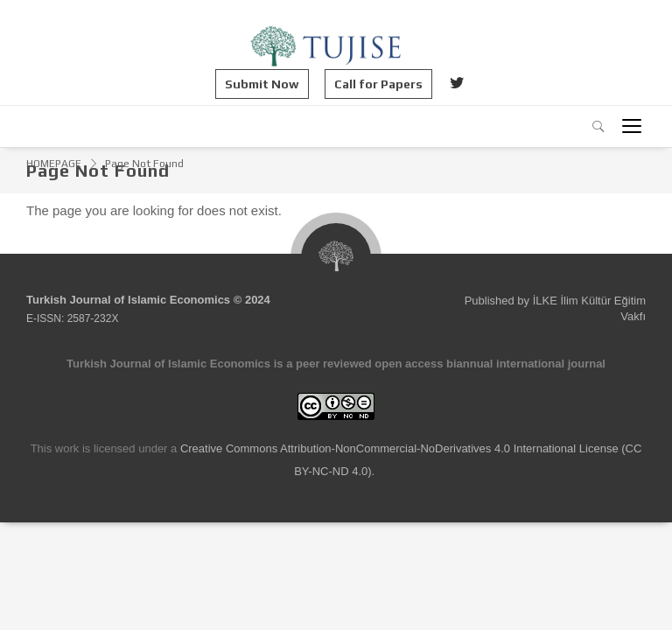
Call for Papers (378, 84)
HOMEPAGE (54, 164)
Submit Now (262, 84)
